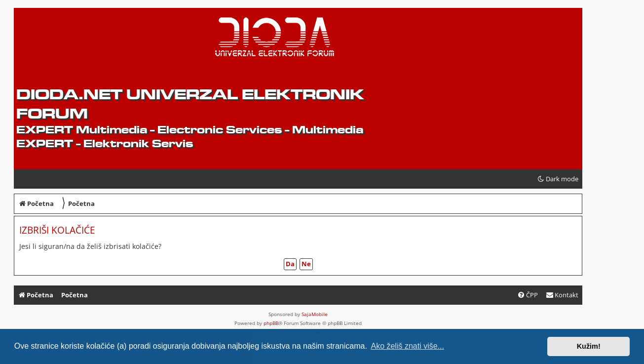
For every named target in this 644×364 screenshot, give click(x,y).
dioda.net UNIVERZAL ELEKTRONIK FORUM (190, 104)
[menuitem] (562, 295)
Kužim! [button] (589, 346)
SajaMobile (315, 314)
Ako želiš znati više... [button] (407, 346)
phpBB (271, 323)
